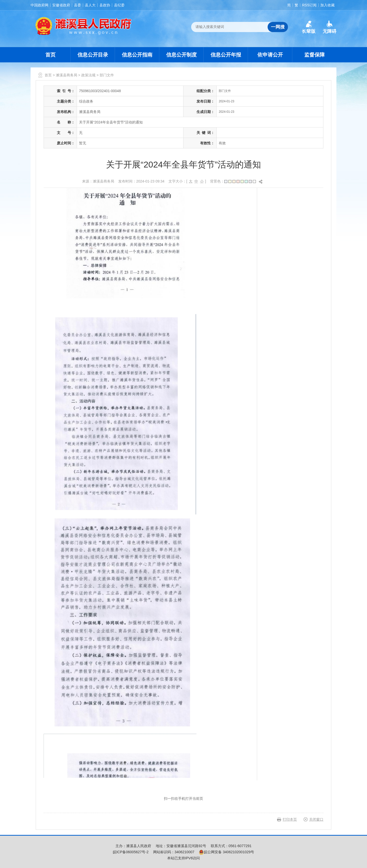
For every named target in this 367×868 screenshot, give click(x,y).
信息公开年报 (226, 55)
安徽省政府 (61, 5)
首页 (50, 55)
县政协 (105, 5)
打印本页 (290, 819)
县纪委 (119, 5)
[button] (309, 27)
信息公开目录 (93, 55)
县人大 (90, 5)
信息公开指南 (137, 55)
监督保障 (314, 55)
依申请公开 (270, 55)
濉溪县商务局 (67, 75)
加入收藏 (327, 5)
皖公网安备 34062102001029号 (226, 852)
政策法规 (88, 75)
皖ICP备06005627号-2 (131, 852)
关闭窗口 (316, 819)
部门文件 (107, 75)
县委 (77, 5)
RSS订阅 (309, 5)
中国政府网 (40, 5)
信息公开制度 (181, 55)
